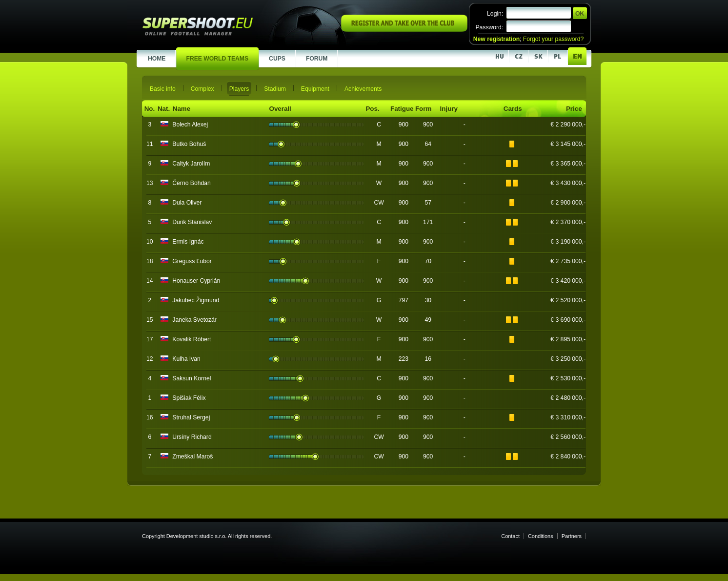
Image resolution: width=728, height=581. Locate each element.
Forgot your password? (553, 39)
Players (239, 89)
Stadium (275, 89)
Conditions (541, 536)
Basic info (163, 89)
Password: (489, 27)
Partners (572, 536)
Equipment (315, 89)
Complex (202, 89)
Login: (495, 14)
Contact (510, 536)
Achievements (363, 89)
